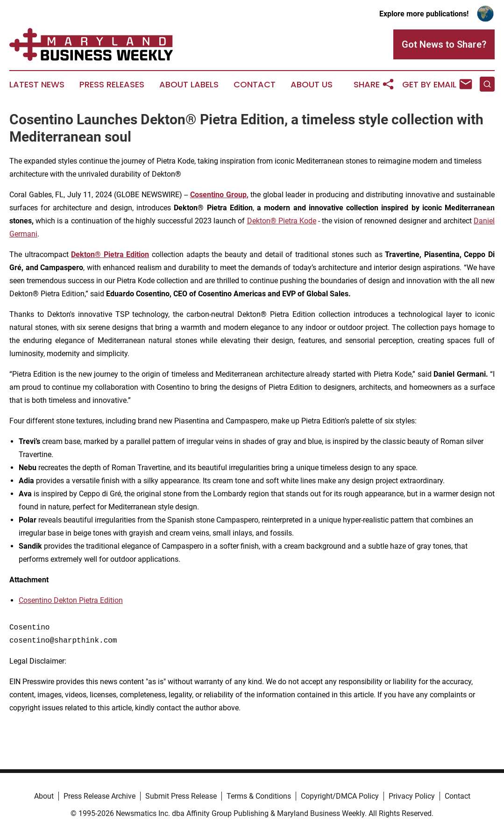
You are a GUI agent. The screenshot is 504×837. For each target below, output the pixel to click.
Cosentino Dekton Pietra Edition (71, 600)
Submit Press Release (181, 796)
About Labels (189, 85)
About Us (312, 85)
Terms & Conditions (259, 796)
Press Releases (112, 85)
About (44, 796)
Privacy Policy (412, 796)
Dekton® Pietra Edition (110, 254)
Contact (255, 85)
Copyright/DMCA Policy (340, 796)
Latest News (37, 85)
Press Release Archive (99, 796)
